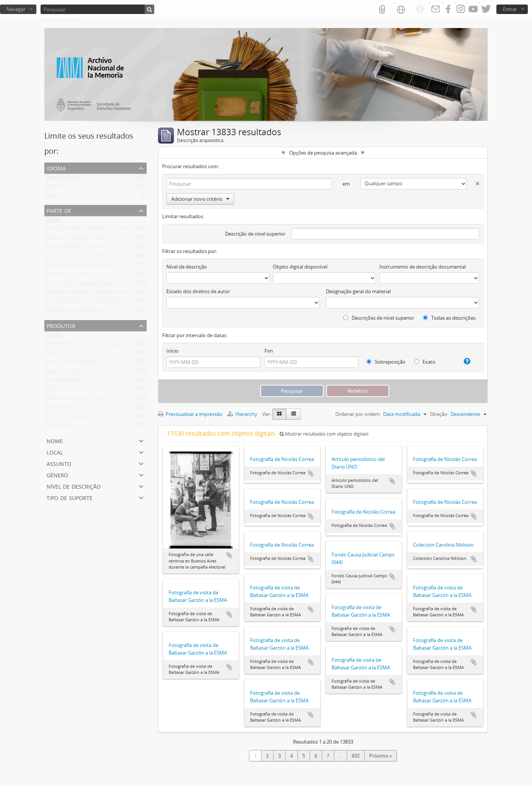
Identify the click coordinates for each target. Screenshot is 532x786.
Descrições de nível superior (379, 318)
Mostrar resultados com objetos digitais (324, 434)
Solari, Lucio (59, 391)
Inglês (52, 197)
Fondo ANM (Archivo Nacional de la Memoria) (97, 303)
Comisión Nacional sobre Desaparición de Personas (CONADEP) (117, 345)
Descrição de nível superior (255, 234)
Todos (53, 221)
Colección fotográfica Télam (77, 239)
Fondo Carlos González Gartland (82, 284)
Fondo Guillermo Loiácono (76, 248)
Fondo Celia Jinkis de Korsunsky (81, 266)
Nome (55, 440)
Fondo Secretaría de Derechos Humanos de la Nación (106, 230)
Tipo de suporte (70, 497)
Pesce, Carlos (60, 427)
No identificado (63, 381)
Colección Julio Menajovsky (76, 312)
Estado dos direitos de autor (198, 291)
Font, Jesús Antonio (68, 418)
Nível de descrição (74, 486)
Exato (425, 362)
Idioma (56, 168)
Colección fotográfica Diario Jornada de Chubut (99, 294)
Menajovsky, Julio (65, 409)
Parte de (59, 210)
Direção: (439, 414)
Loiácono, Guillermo (68, 372)
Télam (53, 354)
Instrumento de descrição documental (422, 267)
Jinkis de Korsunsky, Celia (74, 400)
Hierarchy (243, 414)
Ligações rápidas (420, 9)
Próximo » (380, 756)
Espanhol (56, 188)
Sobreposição (386, 362)
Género (57, 474)
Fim (269, 351)
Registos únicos (63, 178)
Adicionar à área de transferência (229, 555)
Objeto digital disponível (300, 267)
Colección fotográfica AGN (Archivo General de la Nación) (110, 257)
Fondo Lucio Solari (67, 275)
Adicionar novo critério (200, 199)
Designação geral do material (358, 291)
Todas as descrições (449, 318)
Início (172, 351)
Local (55, 452)
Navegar (16, 9)
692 (356, 756)
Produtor (61, 325)
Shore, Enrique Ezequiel (72, 363)
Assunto (59, 463)
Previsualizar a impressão (190, 414)
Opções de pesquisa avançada (323, 153)
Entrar (510, 9)
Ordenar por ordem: (358, 414)
